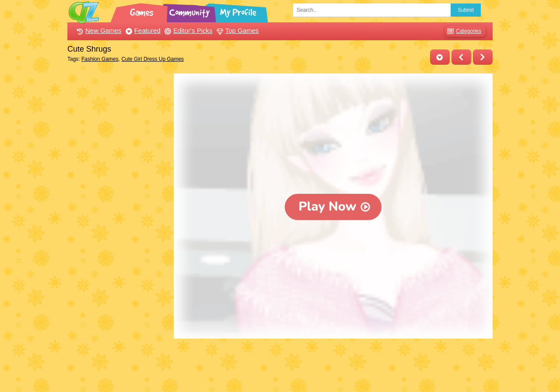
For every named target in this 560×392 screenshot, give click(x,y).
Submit (466, 10)
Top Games (237, 30)
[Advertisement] (118, 205)
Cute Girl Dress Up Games (152, 59)
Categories (463, 31)
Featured (142, 30)
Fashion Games (100, 59)
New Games (98, 30)
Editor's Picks (187, 30)
